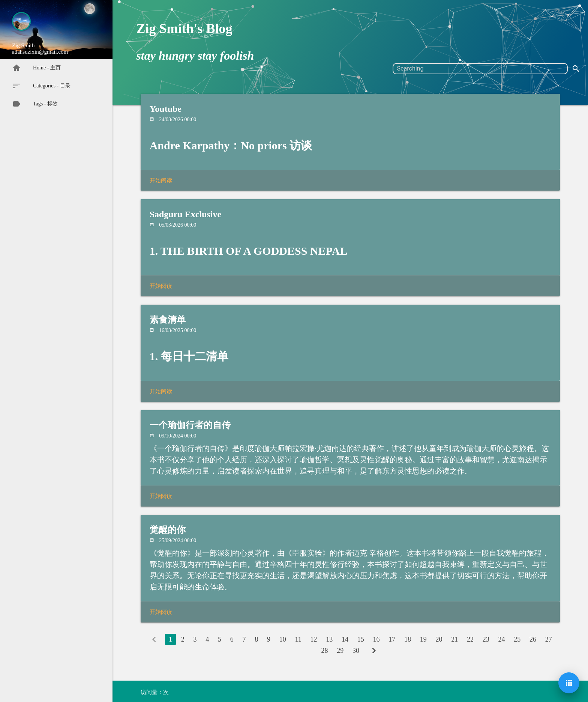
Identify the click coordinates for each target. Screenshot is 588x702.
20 (439, 639)
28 (324, 651)
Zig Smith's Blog (184, 29)
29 (340, 651)
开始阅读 (161, 180)
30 (356, 651)
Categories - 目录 (41, 86)
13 (329, 639)
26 (533, 639)
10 (283, 639)
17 (392, 639)
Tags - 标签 (35, 104)
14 (345, 639)
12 (314, 639)
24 (502, 639)
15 (361, 639)
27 (549, 639)
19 (423, 639)
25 (517, 639)
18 (408, 639)
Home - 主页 (36, 68)
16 (376, 639)
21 (454, 639)
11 (298, 639)
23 (486, 639)
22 (470, 639)
